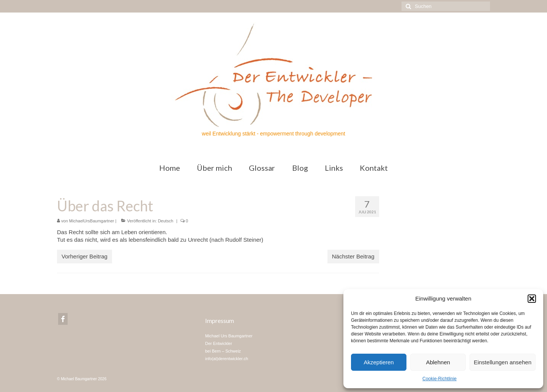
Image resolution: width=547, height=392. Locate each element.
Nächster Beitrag (353, 256)
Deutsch (166, 221)
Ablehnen (438, 362)
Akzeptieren (379, 362)
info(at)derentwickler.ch (227, 359)
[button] (532, 299)
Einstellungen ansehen (503, 362)
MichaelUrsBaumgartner (92, 221)
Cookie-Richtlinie (439, 379)
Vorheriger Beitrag (85, 256)
